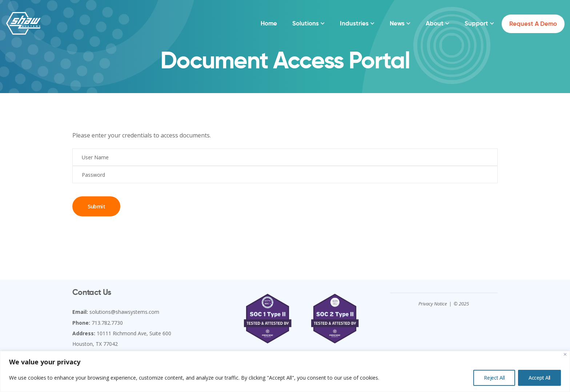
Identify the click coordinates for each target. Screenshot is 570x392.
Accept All (539, 378)
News (397, 23)
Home (269, 23)
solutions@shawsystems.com (124, 312)
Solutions (306, 23)
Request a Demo (533, 24)
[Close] (565, 354)
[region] (285, 371)
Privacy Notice (433, 304)
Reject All (494, 378)
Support (476, 23)
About (435, 23)
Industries (354, 23)
